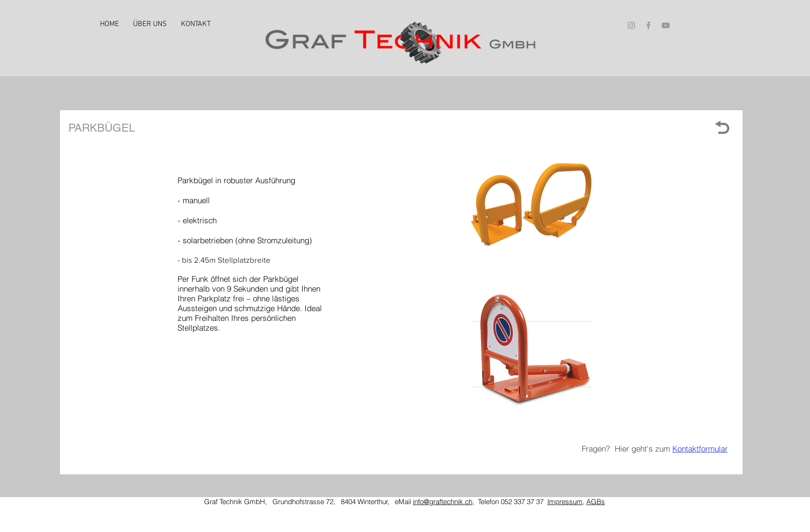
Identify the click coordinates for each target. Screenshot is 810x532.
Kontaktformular (700, 449)
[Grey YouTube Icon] (666, 25)
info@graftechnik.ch (443, 502)
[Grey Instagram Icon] (631, 25)
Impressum (565, 502)
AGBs (596, 502)
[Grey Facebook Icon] (648, 25)
